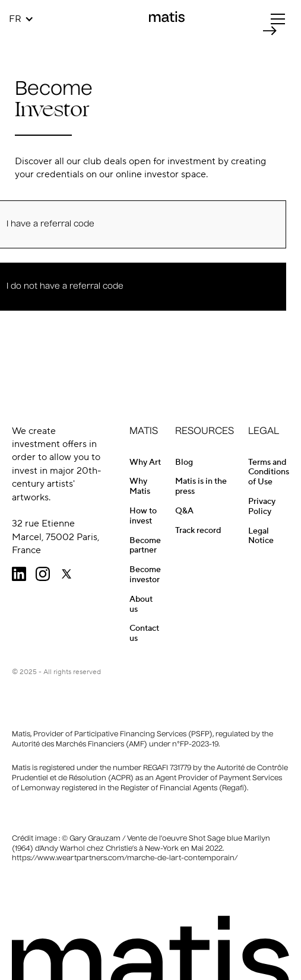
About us (141, 604)
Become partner (145, 546)
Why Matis (140, 486)
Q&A (184, 511)
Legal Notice (261, 536)
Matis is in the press (201, 486)
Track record (198, 531)
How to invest (143, 516)
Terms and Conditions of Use (269, 473)
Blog (184, 462)
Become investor (145, 575)
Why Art (145, 462)
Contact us (144, 633)
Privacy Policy (262, 507)
